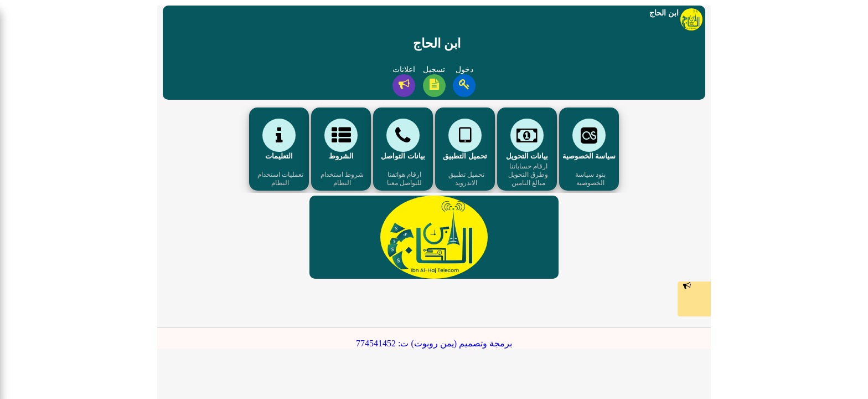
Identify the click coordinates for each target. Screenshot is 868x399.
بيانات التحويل (527, 156)
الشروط (341, 156)
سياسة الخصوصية (589, 156)
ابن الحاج (437, 44)
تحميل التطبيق (465, 156)
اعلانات (404, 70)
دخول (464, 70)
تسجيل (434, 70)
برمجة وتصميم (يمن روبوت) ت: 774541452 (434, 343)
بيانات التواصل (403, 156)
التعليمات (279, 156)
